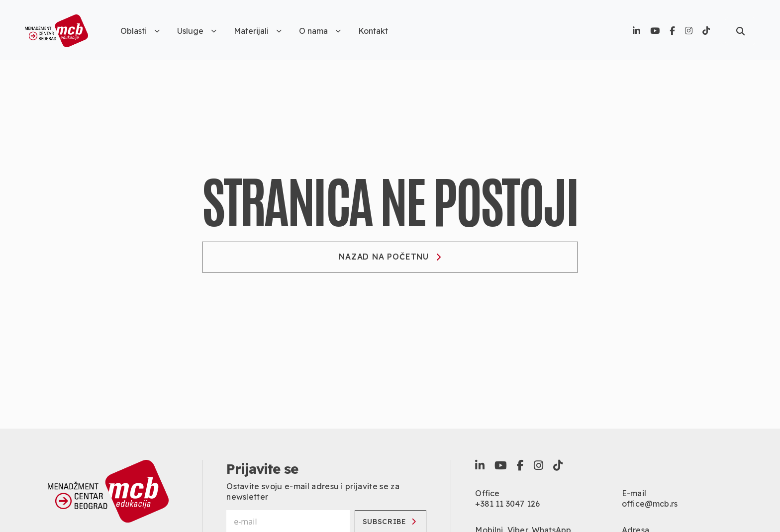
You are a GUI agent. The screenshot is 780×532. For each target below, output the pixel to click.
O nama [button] (320, 31)
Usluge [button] (197, 31)
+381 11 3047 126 (507, 504)
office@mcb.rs (650, 504)
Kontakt (373, 31)
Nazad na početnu (390, 257)
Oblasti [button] (140, 31)
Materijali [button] (258, 31)
